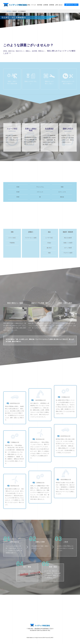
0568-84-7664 (71, 5)
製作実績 (40, 5)
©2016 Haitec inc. (30, 638)
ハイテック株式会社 (6, 11)
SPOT (52, 638)
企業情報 (46, 5)
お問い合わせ (59, 5)
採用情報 (52, 5)
